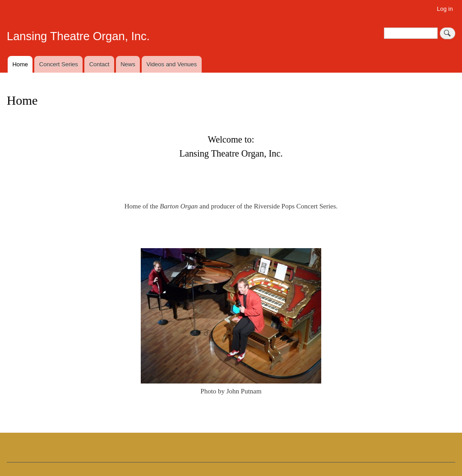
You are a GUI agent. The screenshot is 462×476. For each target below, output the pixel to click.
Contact (99, 64)
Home (20, 64)
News (128, 64)
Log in (445, 9)
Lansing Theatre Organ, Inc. (78, 36)
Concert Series (59, 64)
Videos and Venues (172, 64)
